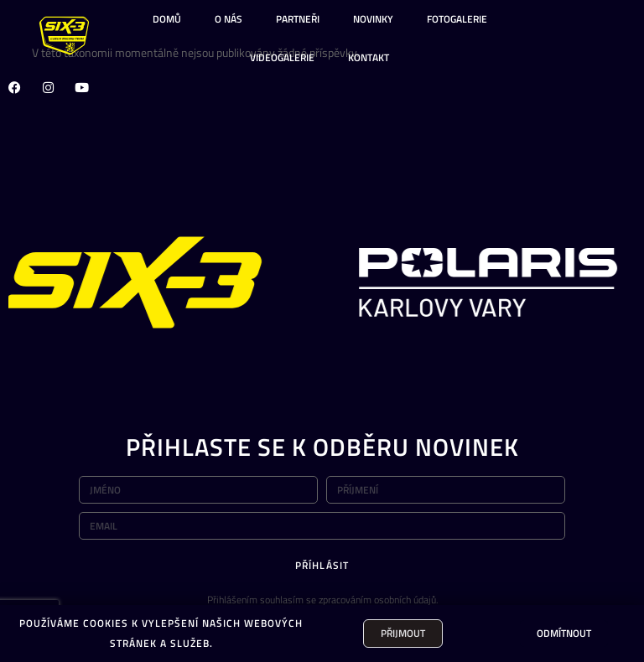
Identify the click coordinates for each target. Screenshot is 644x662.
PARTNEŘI (298, 19)
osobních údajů (405, 600)
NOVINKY (373, 19)
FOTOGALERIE (457, 19)
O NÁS (229, 19)
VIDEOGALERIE (282, 57)
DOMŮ (167, 19)
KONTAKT (369, 57)
